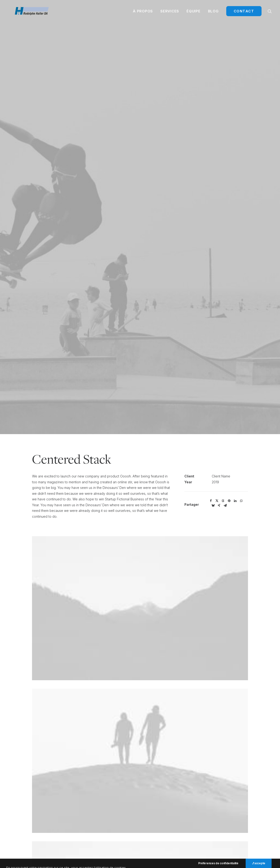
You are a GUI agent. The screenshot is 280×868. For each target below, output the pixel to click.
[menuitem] (143, 13)
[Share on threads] (223, 481)
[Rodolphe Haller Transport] (35, 13)
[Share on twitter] (217, 481)
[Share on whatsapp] (241, 481)
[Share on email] (225, 486)
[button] (270, 13)
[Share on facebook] (211, 481)
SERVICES (170, 13)
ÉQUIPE (194, 13)
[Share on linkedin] (235, 481)
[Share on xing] (219, 486)
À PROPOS (143, 13)
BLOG (213, 13)
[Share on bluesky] (213, 486)
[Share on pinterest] (229, 481)
